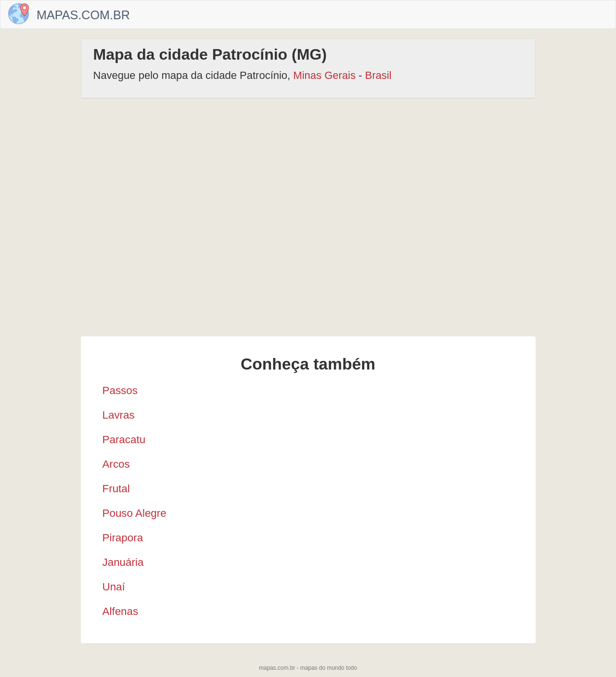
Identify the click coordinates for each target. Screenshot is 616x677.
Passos (120, 390)
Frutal (116, 489)
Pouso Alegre (135, 513)
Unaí (114, 587)
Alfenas (121, 611)
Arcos (116, 464)
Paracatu (124, 440)
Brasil (379, 75)
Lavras (119, 415)
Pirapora (123, 538)
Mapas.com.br (83, 15)
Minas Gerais (324, 75)
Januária (123, 562)
